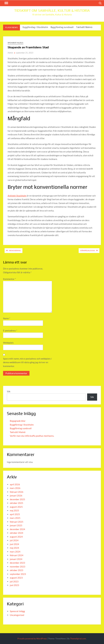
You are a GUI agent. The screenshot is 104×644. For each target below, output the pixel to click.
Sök (9, 391)
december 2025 (17, 499)
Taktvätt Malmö (84, 27)
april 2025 (15, 514)
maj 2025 (14, 510)
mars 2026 (15, 488)
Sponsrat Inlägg (15, 43)
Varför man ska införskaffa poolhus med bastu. (32, 436)
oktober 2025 (17, 503)
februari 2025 (17, 522)
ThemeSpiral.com (78, 639)
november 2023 (18, 567)
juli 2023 (14, 581)
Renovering (15, 250)
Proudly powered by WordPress (32, 639)
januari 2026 (16, 496)
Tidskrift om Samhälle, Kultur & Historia (52, 10)
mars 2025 (15, 518)
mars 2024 (15, 552)
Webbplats (8, 343)
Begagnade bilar (18, 421)
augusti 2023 (16, 578)
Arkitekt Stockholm (17, 196)
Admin (10, 53)
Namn (7, 318)
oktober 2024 (17, 533)
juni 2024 (14, 544)
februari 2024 (17, 555)
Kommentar (9, 279)
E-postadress (10, 330)
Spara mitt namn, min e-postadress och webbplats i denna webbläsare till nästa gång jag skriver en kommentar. (27, 362)
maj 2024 (14, 548)
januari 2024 (16, 559)
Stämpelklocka (87, 250)
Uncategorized (17, 615)
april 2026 (15, 484)
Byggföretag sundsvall (62, 27)
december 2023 (17, 563)
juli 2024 (14, 540)
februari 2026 (17, 492)
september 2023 (18, 574)
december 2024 (17, 529)
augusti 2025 (16, 507)
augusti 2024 (16, 537)
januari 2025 (16, 525)
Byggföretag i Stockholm (35, 27)
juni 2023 (14, 585)
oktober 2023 (17, 570)
